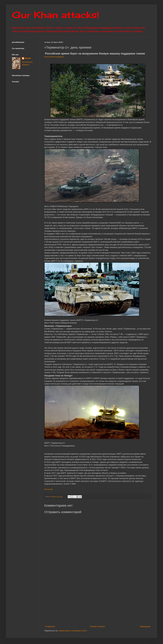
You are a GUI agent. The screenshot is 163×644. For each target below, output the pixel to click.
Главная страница (97, 626)
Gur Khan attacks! (55, 15)
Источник (48, 489)
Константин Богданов (54, 57)
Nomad (28, 58)
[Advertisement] (101, 601)
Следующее (50, 626)
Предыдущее (145, 626)
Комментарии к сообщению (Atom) (72, 631)
